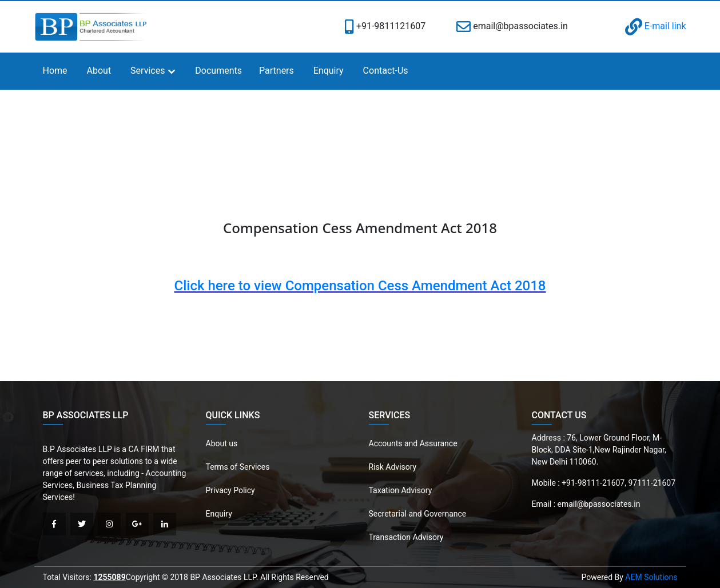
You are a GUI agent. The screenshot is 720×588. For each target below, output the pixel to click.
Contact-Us (386, 71)
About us (222, 443)
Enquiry (329, 71)
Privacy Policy (230, 490)
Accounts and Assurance (413, 443)
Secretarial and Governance (418, 514)
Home (55, 71)
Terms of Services (238, 467)
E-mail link (656, 26)
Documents (218, 71)
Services (148, 71)
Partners (277, 71)
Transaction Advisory (406, 537)
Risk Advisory (393, 467)
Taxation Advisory (401, 490)
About (99, 71)
